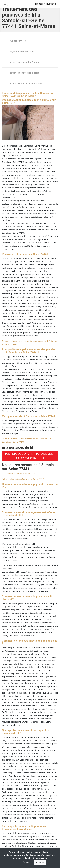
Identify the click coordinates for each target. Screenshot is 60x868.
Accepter (40, 862)
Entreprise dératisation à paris (24, 62)
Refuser (26, 862)
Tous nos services (17, 41)
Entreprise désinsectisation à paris (25, 83)
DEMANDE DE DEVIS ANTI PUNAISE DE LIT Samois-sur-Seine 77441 (30, 456)
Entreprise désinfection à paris (24, 73)
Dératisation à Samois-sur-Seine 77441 (20, 474)
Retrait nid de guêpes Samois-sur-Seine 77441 (23, 479)
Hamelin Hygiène (45, 4)
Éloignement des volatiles (21, 51)
